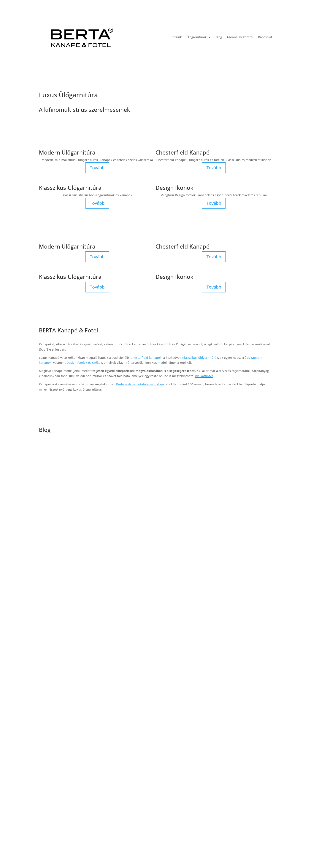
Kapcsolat (265, 37)
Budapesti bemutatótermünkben (140, 384)
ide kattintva (204, 376)
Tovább (97, 168)
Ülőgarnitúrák (197, 37)
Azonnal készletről (240, 37)
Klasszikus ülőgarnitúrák (200, 358)
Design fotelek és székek (84, 363)
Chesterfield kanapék (146, 358)
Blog (219, 37)
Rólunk (177, 37)
